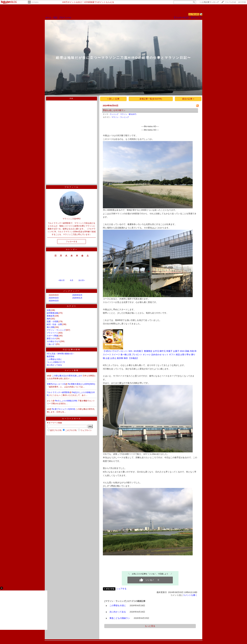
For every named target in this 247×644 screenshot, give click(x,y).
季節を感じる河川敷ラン (114, 110)
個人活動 (51, 327)
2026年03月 (54, 301)
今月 (72, 280)
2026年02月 (77, 295)
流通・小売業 (52, 322)
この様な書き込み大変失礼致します (67, 376)
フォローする (72, 242)
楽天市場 (242, 2)
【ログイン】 (196, 18)
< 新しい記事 (113, 99)
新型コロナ (52, 339)
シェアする (121, 589)
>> (209, 2)
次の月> (82, 280)
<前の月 (61, 280)
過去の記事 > (188, 99)
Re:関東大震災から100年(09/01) (82, 384)
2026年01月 (77, 298)
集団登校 (51, 356)
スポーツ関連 (52, 336)
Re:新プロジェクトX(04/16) (64, 409)
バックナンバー (72, 291)
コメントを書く (190, 595)
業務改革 (51, 316)
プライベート (52, 333)
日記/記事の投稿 (71, 350)
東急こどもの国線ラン (120, 618)
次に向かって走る (54, 365)
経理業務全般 (52, 313)
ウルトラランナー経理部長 (58, 392)
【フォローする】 (181, 18)
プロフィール (65, 18)
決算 (49, 310)
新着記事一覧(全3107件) (151, 99)
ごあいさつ (52, 344)
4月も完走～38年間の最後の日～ (61, 354)
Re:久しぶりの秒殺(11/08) (66, 401)
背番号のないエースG (56, 384)
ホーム (48, 18)
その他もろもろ (53, 341)
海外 (49, 319)
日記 (55, 18)
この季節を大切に (54, 359)
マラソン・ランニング (56, 330)
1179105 (194, 14)
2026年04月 (54, 298)
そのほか (35, 2)
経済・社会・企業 (54, 324)
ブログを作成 (230, 2)
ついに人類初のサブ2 (56, 362)
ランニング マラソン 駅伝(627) (123, 114)
